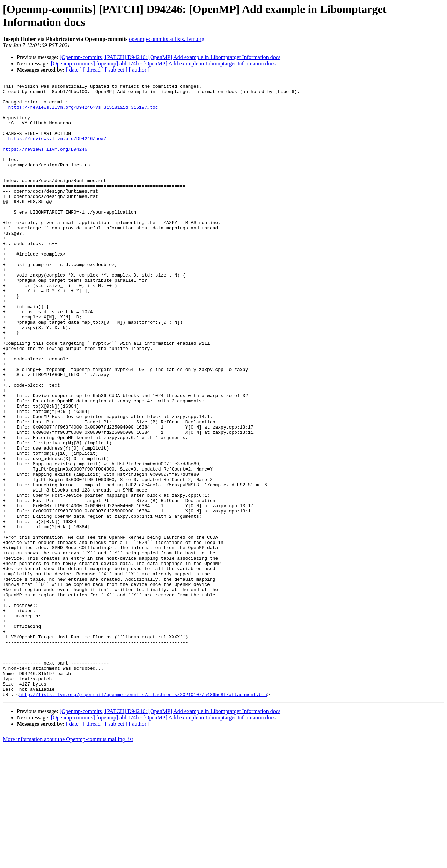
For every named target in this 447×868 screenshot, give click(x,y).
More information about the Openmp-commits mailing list (68, 862)
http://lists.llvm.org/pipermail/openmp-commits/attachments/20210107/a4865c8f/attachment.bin (143, 817)
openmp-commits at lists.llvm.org (167, 39)
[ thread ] (93, 70)
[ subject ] (116, 70)
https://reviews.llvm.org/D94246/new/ (57, 150)
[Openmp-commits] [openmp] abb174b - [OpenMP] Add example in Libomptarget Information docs (163, 63)
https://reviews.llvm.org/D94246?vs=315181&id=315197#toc (83, 112)
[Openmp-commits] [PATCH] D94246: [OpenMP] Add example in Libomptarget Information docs (170, 57)
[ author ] (139, 70)
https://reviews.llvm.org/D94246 (45, 163)
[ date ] (74, 70)
